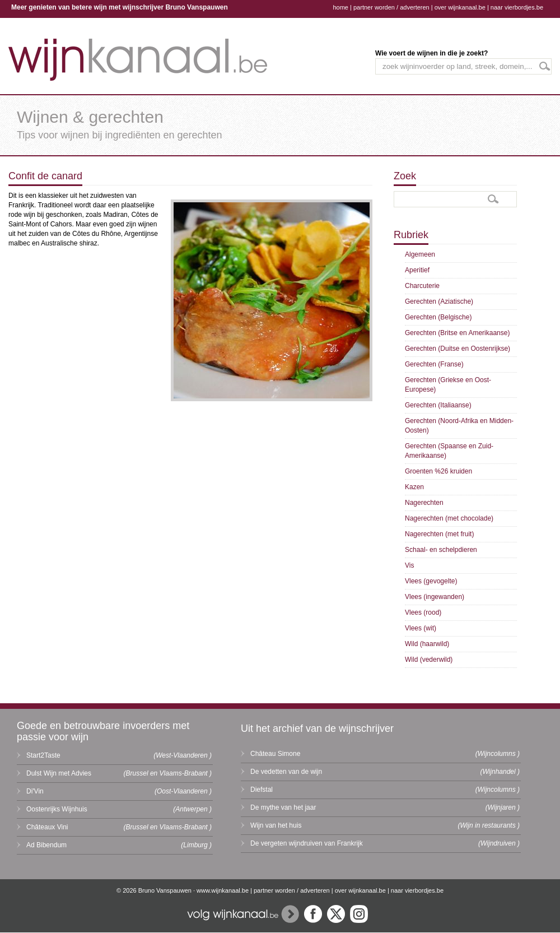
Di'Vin (35, 791)
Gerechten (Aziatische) (439, 301)
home (340, 7)
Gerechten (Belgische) (438, 317)
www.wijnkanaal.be (223, 890)
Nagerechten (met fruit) (439, 534)
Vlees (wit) (421, 628)
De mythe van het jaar (283, 807)
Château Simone (275, 754)
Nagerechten (424, 503)
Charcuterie (422, 286)
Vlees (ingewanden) (435, 597)
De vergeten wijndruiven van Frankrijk (307, 843)
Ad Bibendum (46, 845)
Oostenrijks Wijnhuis (57, 809)
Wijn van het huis (276, 825)
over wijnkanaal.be (460, 7)
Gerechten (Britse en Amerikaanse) (457, 333)
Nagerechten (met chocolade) (449, 518)
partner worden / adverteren (391, 7)
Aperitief (417, 270)
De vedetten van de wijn (286, 772)
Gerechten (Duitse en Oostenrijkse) (458, 349)
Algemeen (420, 254)
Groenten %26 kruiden (438, 471)
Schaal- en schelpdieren (441, 550)
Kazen (414, 487)
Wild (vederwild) (429, 660)
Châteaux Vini (47, 827)
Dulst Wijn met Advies (59, 773)
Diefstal (262, 790)
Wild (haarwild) (427, 644)
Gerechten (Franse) (434, 364)
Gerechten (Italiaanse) (438, 405)
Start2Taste (43, 755)
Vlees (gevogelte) (431, 581)
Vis (409, 565)
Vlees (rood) (423, 612)
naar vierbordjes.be (517, 7)
